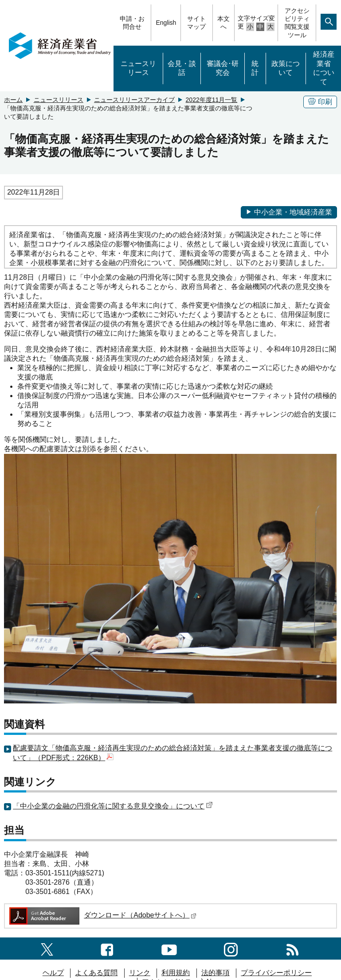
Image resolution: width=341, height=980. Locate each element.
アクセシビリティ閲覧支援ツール (297, 23)
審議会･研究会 (223, 68)
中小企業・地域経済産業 (289, 212)
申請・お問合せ (132, 23)
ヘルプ (53, 973)
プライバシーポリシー (276, 973)
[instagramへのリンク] (231, 948)
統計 (255, 68)
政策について (286, 68)
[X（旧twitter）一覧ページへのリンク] (47, 948)
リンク (140, 973)
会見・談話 (182, 68)
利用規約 (176, 973)
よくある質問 (96, 973)
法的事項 (216, 973)
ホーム (13, 100)
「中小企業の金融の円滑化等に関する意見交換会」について (113, 806)
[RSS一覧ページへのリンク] (292, 948)
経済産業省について (324, 68)
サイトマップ (196, 23)
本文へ (223, 23)
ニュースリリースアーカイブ (134, 100)
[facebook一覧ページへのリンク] (107, 948)
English (166, 23)
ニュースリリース (138, 68)
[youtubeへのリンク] (169, 948)
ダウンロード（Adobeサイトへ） (102, 915)
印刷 (320, 102)
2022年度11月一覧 (212, 100)
